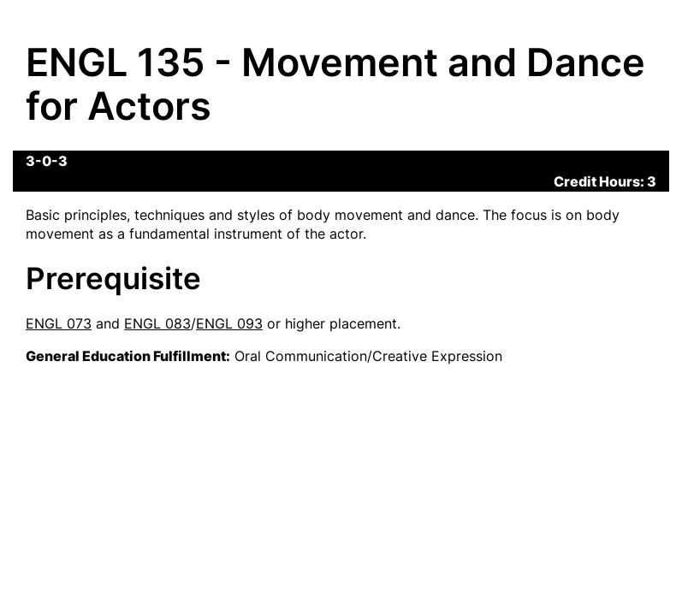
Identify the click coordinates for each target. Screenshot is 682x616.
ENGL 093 (229, 323)
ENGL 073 (59, 323)
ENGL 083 (157, 323)
